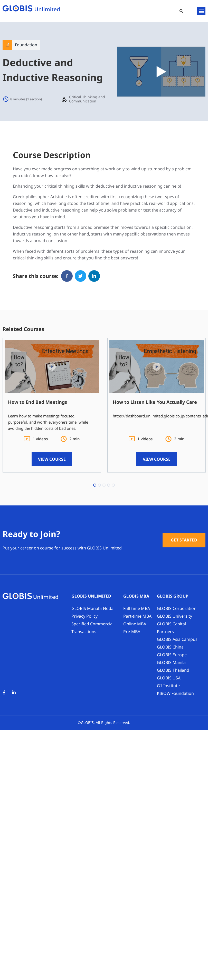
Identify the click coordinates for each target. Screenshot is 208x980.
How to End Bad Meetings (37, 402)
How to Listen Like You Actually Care (155, 402)
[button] (181, 11)
